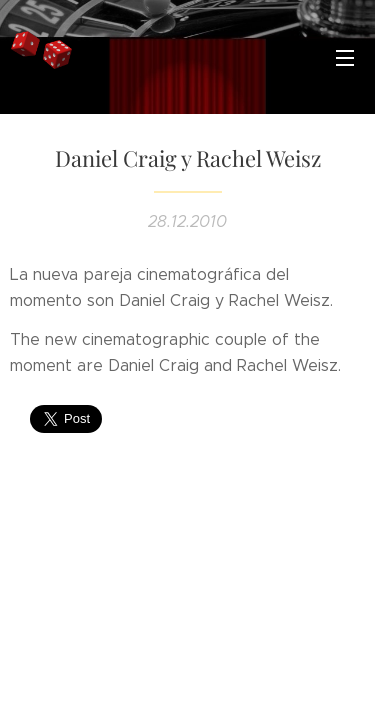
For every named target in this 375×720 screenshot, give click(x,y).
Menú (345, 58)
